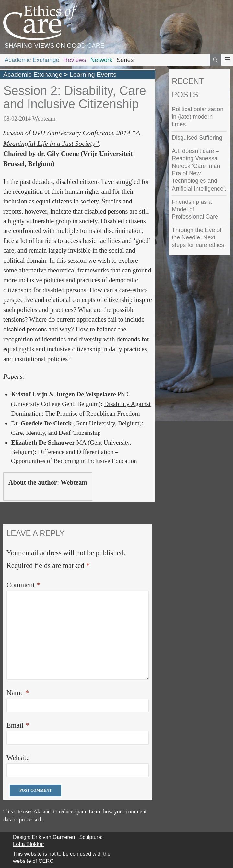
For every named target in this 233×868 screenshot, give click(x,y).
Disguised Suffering (197, 138)
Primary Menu (227, 65)
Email (18, 725)
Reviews (75, 60)
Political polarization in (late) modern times (198, 117)
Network (101, 60)
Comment (23, 585)
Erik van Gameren (54, 837)
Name (18, 693)
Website (18, 758)
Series (125, 60)
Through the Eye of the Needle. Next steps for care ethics (198, 237)
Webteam (44, 118)
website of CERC (33, 861)
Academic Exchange (32, 60)
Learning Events (93, 75)
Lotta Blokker (29, 844)
